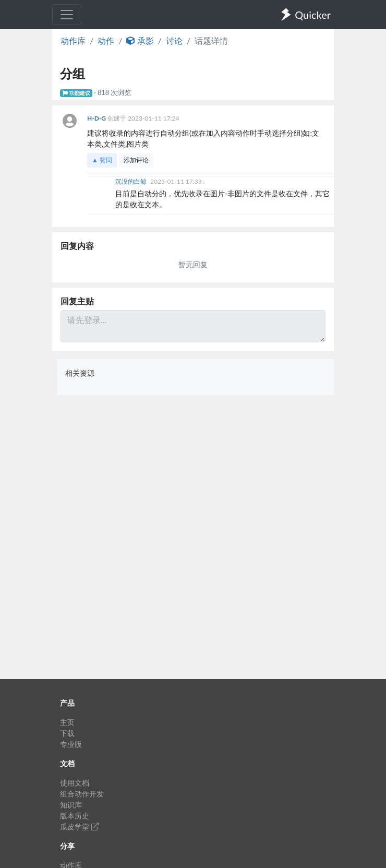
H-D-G (97, 118)
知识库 (71, 805)
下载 (67, 733)
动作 (106, 40)
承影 (140, 40)
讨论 (174, 40)
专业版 (71, 744)
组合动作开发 (82, 794)
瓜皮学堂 (79, 827)
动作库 (73, 40)
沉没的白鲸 (132, 181)
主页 (67, 722)
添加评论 (136, 160)
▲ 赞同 (102, 160)
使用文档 (75, 783)
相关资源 (80, 373)
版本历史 (75, 816)
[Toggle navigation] (67, 15)
